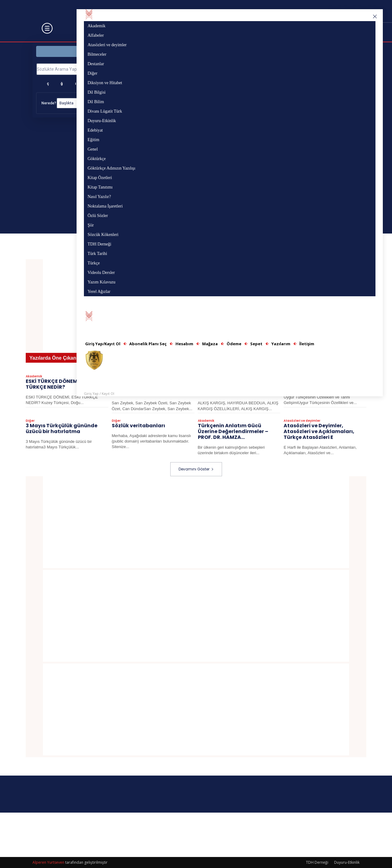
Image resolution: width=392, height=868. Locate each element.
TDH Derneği (317, 862)
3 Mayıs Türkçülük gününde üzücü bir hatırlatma (62, 429)
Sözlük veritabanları (138, 426)
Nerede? (49, 103)
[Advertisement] (196, 522)
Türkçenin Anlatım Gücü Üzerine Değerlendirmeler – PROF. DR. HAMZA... (233, 432)
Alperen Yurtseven (48, 862)
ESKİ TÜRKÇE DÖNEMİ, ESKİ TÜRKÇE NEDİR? (59, 384)
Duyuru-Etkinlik (347, 862)
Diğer (30, 421)
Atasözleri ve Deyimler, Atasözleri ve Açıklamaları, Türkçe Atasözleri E (319, 432)
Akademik (34, 377)
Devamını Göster (196, 469)
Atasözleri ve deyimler (302, 421)
